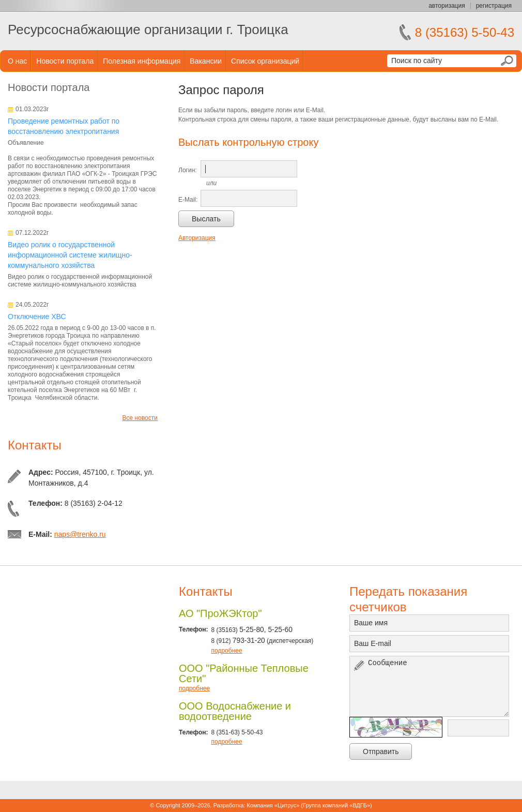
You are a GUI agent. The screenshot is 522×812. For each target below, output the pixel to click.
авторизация (447, 6)
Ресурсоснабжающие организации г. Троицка (148, 29)
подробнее (226, 651)
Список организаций (265, 61)
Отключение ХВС (37, 317)
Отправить (381, 751)
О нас (17, 61)
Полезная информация (142, 61)
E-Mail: (188, 200)
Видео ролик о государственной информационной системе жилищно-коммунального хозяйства (70, 255)
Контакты (35, 445)
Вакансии (206, 61)
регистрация (494, 6)
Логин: (188, 170)
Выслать (206, 219)
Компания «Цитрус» (273, 805)
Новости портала (65, 61)
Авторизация (197, 238)
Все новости (140, 418)
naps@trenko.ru (80, 534)
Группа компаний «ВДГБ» (336, 805)
